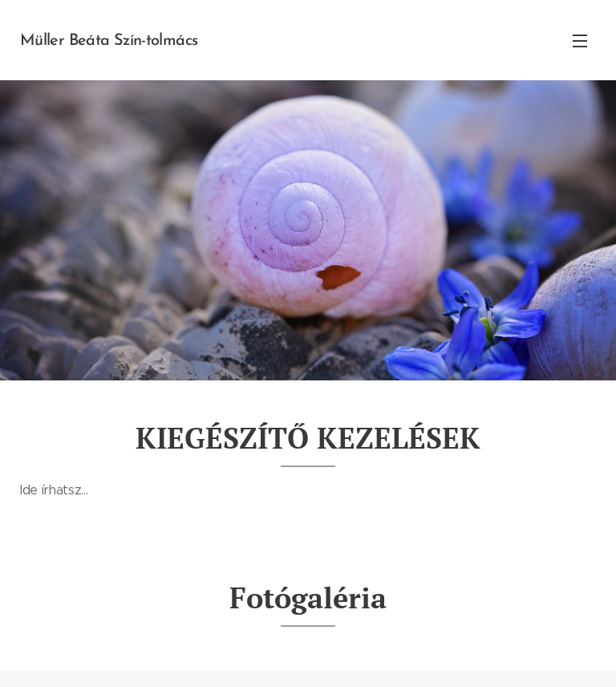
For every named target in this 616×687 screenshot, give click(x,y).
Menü (580, 41)
